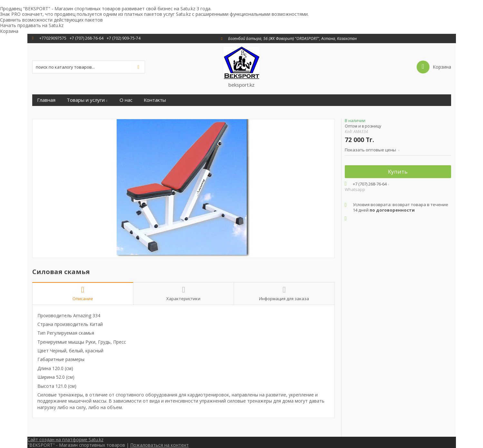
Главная (46, 100)
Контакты (155, 100)
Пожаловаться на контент (159, 445)
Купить (398, 172)
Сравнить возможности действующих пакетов (51, 20)
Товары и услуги (86, 100)
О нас (126, 100)
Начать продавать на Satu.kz (32, 25)
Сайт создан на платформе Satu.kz (65, 439)
